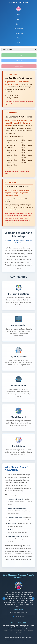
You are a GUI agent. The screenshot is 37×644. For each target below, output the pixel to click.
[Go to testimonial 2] (15, 617)
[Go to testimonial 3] (17, 617)
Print (18, 38)
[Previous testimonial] (4, 599)
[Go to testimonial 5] (20, 617)
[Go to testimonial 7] (24, 617)
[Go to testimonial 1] (13, 617)
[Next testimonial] (33, 599)
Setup (18, 19)
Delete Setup (19, 66)
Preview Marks (19, 29)
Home (18, 15)
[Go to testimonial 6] (22, 617)
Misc (18, 43)
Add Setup (19, 55)
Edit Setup (19, 61)
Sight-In (18, 24)
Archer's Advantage (18, 2)
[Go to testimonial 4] (19, 617)
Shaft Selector (19, 33)
